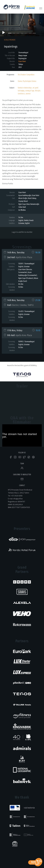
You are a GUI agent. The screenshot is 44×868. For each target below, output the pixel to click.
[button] (3, 24)
